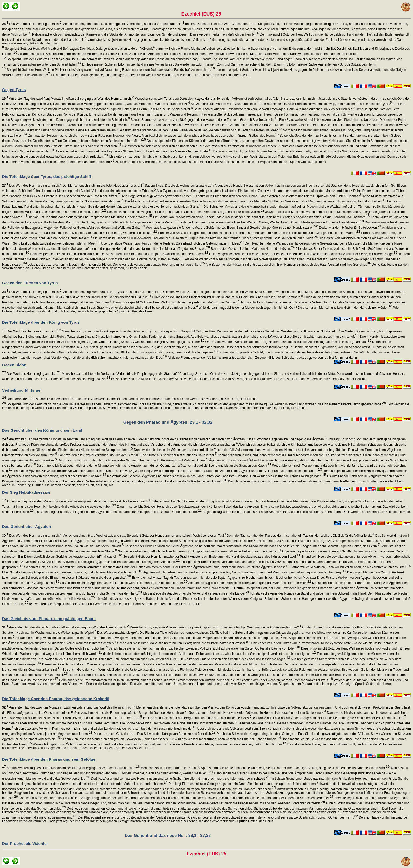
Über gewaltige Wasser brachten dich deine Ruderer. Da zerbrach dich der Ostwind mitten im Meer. (172, 243)
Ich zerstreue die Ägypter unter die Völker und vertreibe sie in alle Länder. (196, 593)
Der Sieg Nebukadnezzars (26, 492)
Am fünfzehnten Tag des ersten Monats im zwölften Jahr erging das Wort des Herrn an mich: (73, 768)
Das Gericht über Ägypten (26, 527)
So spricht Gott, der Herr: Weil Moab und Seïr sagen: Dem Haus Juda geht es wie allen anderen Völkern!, (79, 49)
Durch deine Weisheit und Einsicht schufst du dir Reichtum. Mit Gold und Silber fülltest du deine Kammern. (227, 297)
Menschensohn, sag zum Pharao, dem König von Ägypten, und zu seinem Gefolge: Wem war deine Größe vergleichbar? (215, 627)
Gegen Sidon (14, 365)
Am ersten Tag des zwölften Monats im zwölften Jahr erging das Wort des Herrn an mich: (69, 707)
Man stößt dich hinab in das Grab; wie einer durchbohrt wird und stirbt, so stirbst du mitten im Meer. (127, 308)
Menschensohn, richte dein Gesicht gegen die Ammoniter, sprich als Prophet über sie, (123, 24)
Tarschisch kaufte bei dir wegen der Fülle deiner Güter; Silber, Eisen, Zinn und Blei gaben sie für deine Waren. (185, 212)
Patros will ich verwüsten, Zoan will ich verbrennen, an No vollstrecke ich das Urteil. (350, 567)
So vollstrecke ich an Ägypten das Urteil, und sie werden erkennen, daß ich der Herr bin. (123, 583)
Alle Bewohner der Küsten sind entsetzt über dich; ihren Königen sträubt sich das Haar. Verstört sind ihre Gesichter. (288, 265)
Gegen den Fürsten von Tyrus (30, 283)
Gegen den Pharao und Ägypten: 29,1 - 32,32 (168, 422)
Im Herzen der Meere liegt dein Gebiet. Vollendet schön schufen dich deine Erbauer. (96, 191)
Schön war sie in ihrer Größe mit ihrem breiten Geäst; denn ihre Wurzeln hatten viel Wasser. (182, 643)
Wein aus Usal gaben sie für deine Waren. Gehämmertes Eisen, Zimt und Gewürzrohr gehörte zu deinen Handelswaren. (232, 228)
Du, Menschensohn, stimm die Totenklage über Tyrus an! (103, 186)
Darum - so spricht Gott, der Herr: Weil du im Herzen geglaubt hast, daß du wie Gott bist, (176, 302)
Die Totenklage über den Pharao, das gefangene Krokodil (56, 699)
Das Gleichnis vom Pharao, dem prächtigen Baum (49, 619)
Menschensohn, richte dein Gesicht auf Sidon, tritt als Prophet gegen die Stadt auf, (121, 374)
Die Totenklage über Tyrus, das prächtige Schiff (47, 176)
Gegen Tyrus (14, 90)
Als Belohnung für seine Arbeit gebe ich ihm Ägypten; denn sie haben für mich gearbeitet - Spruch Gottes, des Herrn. (118, 512)
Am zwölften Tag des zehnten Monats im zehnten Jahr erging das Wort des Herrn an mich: (70, 439)
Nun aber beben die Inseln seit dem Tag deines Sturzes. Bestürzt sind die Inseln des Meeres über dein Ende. (134, 151)
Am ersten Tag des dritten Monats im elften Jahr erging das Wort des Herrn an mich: (65, 627)
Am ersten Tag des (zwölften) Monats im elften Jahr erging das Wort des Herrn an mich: (68, 99)
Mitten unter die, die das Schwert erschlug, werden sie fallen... (167, 773)
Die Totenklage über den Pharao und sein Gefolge (49, 759)
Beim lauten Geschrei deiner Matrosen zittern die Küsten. (252, 249)
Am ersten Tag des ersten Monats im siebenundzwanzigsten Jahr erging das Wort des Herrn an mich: (79, 501)
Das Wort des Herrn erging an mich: (32, 24)
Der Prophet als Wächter (25, 843)
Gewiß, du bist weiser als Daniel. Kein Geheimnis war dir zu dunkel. (102, 297)
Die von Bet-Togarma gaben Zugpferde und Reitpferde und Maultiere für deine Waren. (90, 217)
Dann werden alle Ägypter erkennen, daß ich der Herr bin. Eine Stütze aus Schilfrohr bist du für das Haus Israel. (137, 455)
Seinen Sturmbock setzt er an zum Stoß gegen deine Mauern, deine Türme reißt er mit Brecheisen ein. (204, 120)
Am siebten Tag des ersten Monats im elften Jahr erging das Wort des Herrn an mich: (249, 583)
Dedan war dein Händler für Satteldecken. (350, 228)
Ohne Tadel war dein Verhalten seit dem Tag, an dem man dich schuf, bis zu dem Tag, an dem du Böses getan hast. (288, 342)
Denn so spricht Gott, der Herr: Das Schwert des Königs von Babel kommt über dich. (154, 734)
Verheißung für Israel (22, 390)
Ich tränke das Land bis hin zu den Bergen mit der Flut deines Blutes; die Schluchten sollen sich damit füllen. (329, 718)
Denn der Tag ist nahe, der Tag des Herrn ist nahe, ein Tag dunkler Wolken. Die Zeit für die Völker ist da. (300, 536)
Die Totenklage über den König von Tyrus (41, 322)
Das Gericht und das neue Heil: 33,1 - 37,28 (168, 835)
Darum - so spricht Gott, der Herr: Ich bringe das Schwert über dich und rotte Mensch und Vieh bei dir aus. (132, 460)
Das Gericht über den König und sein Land (42, 430)
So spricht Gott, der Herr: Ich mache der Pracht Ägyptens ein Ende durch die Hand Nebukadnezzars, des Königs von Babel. (211, 557)
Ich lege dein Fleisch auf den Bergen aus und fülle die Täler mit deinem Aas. (197, 718)
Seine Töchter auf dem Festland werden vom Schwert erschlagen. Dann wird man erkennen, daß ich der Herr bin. (274, 109)
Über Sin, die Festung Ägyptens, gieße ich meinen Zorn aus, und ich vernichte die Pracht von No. (72, 572)
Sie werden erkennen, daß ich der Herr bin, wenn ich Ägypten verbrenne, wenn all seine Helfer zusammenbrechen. (199, 551)
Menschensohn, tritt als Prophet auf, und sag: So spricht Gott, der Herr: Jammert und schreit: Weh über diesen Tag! (144, 536)
